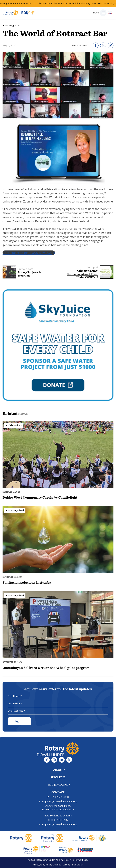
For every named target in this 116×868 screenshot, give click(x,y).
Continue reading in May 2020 (29, 253)
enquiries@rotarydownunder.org (59, 801)
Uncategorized (13, 25)
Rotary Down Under (45, 860)
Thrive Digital (77, 865)
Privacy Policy (81, 860)
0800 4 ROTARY (59, 820)
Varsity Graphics (53, 865)
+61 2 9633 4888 (59, 797)
